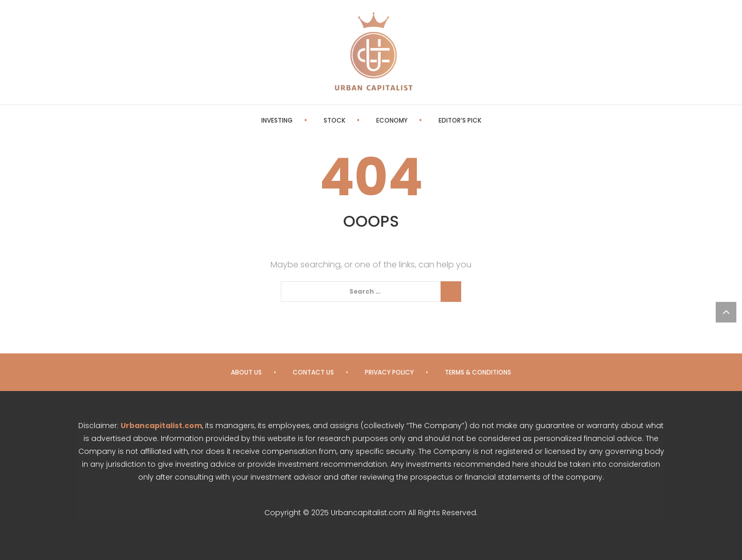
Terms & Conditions (478, 372)
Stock (334, 120)
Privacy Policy (389, 372)
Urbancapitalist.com (161, 426)
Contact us (313, 372)
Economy (392, 120)
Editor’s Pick (460, 120)
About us (246, 372)
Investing (277, 120)
